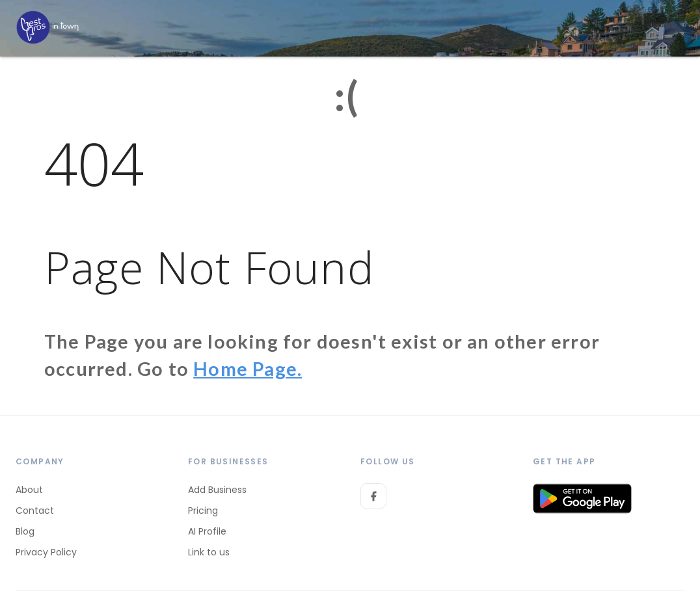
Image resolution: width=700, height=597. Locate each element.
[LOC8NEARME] (47, 27)
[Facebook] (373, 496)
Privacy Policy (46, 552)
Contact (35, 511)
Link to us (209, 552)
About (29, 490)
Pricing (203, 511)
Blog (25, 531)
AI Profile (207, 531)
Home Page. (248, 369)
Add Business (217, 490)
